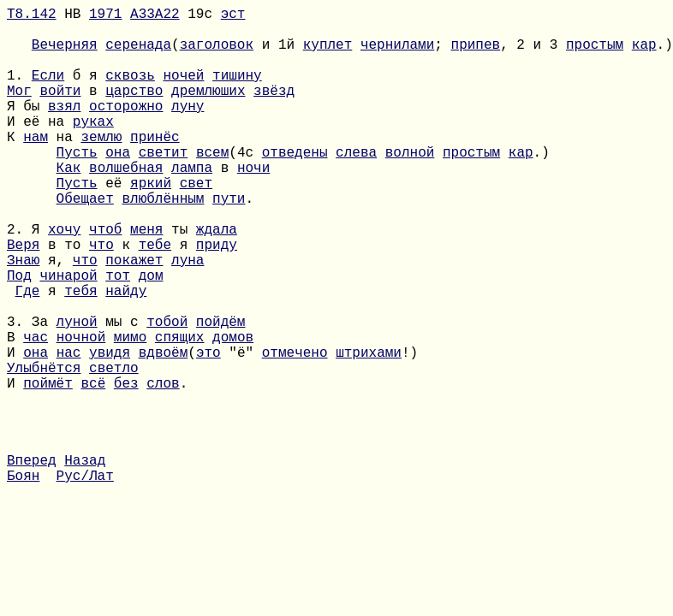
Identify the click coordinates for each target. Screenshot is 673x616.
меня (146, 280)
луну (188, 129)
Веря (23, 299)
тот (118, 336)
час (36, 412)
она (118, 186)
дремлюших (208, 110)
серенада (138, 54)
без (126, 468)
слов (163, 468)
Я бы (27, 129)
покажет (134, 317)
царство (134, 110)
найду (126, 355)
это (208, 430)
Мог (19, 110)
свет (196, 223)
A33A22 (155, 16)
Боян (23, 581)
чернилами (397, 54)
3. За (32, 393)
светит (164, 186)
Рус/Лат (85, 581)
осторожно (126, 129)
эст (233, 16)
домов (233, 412)
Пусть (77, 186)
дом (151, 336)
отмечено (295, 430)
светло (114, 449)
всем (212, 186)
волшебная (126, 204)
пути (229, 242)
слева (356, 186)
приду (217, 299)
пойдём (221, 393)
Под (19, 336)
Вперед (32, 562)
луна (188, 317)
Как (69, 204)
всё (93, 468)
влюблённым (163, 242)
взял (64, 129)
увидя (110, 430)
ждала (217, 280)
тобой (167, 393)
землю (101, 167)
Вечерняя (65, 54)
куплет (328, 54)
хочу (64, 280)
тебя (80, 355)
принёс (155, 167)
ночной (81, 412)
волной (410, 186)
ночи (253, 204)
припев (476, 54)
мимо (130, 412)
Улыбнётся (44, 449)
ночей (183, 92)
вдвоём (164, 430)
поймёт (48, 468)
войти (60, 110)
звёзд (274, 110)
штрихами (369, 430)
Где (28, 355)
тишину (237, 92)
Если (48, 92)
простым (595, 54)
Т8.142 (32, 16)
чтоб (105, 280)
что (101, 299)
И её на (40, 148)
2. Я (27, 280)
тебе (155, 299)
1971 (105, 16)
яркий (151, 223)
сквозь (130, 92)
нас (69, 430)
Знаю (23, 317)
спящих (180, 412)
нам (36, 167)
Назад (85, 562)
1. (19, 92)
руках (93, 148)
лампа (192, 204)
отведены (295, 186)
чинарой (68, 336)
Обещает (85, 242)
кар (644, 54)
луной (77, 393)
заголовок (217, 54)
